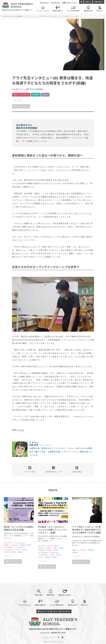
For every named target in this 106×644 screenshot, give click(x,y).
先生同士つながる (70, 3)
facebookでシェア (54, 470)
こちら (21, 430)
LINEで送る (77, 470)
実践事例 (36, 95)
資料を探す (45, 3)
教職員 (45, 95)
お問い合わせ (98, 2)
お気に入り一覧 (44, 611)
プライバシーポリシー (49, 638)
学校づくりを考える (21, 95)
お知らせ (88, 2)
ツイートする (30, 470)
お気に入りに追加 (21, 106)
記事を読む (56, 3)
